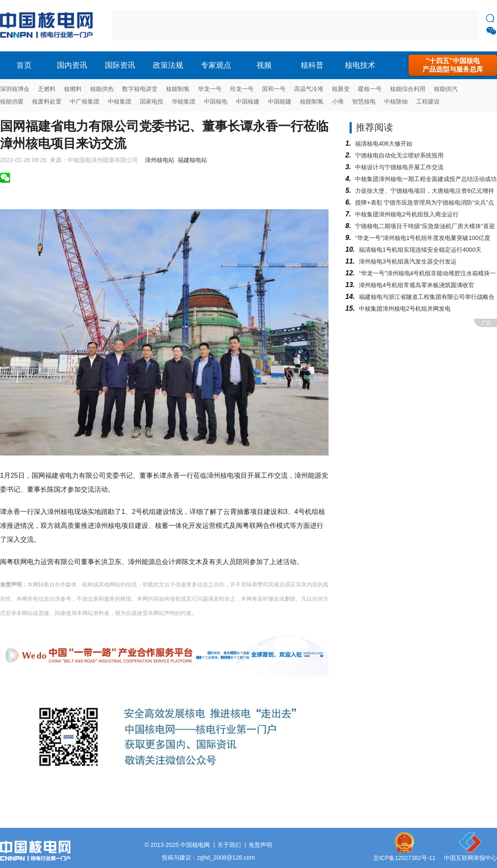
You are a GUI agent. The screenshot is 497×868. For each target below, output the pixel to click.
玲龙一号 (242, 89)
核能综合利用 (408, 89)
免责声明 (260, 845)
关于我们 (229, 845)
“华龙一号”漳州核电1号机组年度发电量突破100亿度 (422, 238)
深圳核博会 (15, 89)
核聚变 (341, 89)
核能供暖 (12, 101)
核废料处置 (47, 101)
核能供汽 (446, 89)
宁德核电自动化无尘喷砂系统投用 (399, 155)
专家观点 (216, 65)
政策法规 (168, 65)
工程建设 (428, 101)
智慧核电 (364, 101)
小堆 (338, 101)
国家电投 (152, 101)
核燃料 (73, 89)
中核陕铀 (396, 101)
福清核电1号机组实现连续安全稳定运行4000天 (420, 250)
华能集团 (184, 101)
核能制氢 (178, 89)
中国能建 (280, 101)
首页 (24, 65)
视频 (264, 65)
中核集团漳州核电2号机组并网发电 (405, 309)
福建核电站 (192, 160)
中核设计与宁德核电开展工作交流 (399, 167)
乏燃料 (47, 89)
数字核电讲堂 (140, 89)
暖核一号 (370, 89)
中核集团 (120, 101)
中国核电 (216, 101)
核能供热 (102, 89)
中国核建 (248, 101)
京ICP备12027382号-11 (404, 858)
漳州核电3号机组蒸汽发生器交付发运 (408, 261)
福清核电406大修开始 (383, 144)
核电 (48, 26)
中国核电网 (195, 845)
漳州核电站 (160, 160)
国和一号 (274, 89)
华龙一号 (210, 89)
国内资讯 (72, 65)
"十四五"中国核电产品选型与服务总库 (453, 65)
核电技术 (360, 65)
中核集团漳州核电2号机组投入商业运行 (407, 214)
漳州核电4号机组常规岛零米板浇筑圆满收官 (417, 285)
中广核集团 (85, 101)
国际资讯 (120, 65)
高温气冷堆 (309, 89)
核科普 (312, 65)
